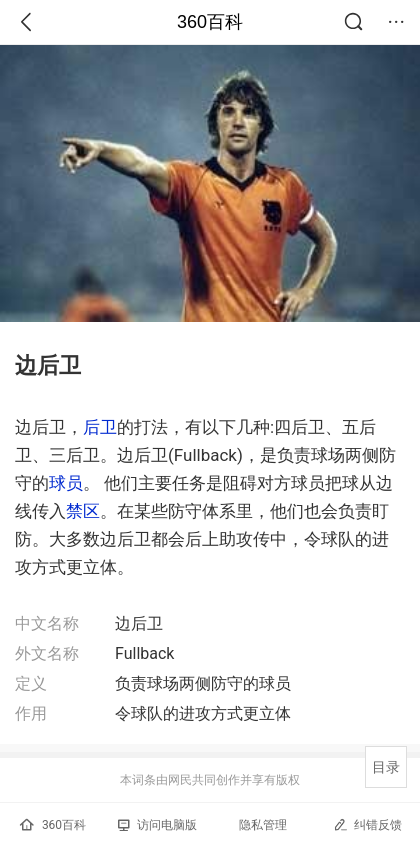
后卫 (100, 427)
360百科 (210, 22)
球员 (66, 483)
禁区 (83, 511)
